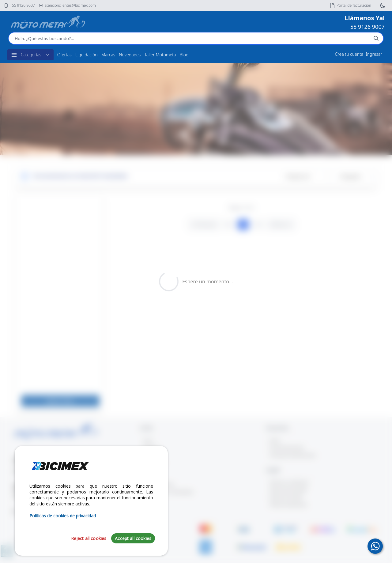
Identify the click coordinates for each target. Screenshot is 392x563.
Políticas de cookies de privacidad (63, 516)
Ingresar (374, 54)
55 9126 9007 (367, 27)
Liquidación (87, 55)
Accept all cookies (133, 538)
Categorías (30, 55)
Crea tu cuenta (349, 54)
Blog (184, 55)
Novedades (130, 55)
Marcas (108, 55)
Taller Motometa (160, 55)
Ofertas (64, 55)
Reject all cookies (89, 538)
